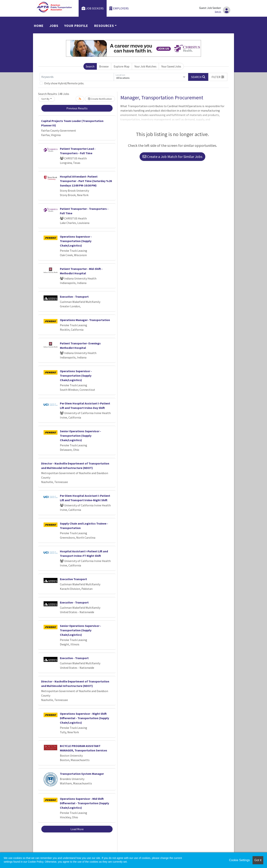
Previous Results (77, 108)
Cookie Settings (239, 860)
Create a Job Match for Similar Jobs (172, 157)
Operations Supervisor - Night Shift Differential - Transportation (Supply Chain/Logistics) (84, 718)
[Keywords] (77, 77)
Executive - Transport (74, 297)
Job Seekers (93, 8)
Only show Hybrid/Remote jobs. (64, 83)
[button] (218, 77)
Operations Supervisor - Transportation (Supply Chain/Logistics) (76, 241)
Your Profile (76, 26)
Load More (77, 829)
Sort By (45, 99)
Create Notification (100, 99)
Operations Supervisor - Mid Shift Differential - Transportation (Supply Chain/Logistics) (84, 803)
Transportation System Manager (82, 774)
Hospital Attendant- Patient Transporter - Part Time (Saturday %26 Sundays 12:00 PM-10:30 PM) (86, 181)
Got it (258, 860)
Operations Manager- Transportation (85, 320)
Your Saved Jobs (171, 66)
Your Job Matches (145, 66)
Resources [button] (104, 26)
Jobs (54, 26)
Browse (104, 66)
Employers (119, 8)
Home (39, 26)
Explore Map (122, 66)
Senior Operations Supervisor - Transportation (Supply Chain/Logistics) (80, 436)
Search (90, 66)
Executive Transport (73, 579)
